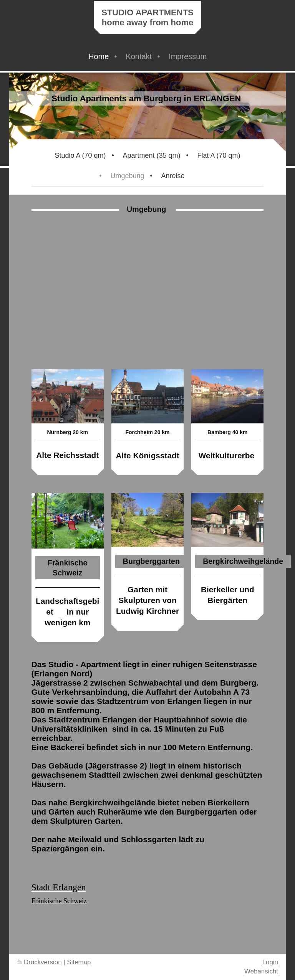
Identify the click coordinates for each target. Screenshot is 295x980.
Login (270, 962)
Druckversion (39, 962)
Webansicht (261, 971)
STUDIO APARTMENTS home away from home (147, 17)
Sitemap (79, 962)
